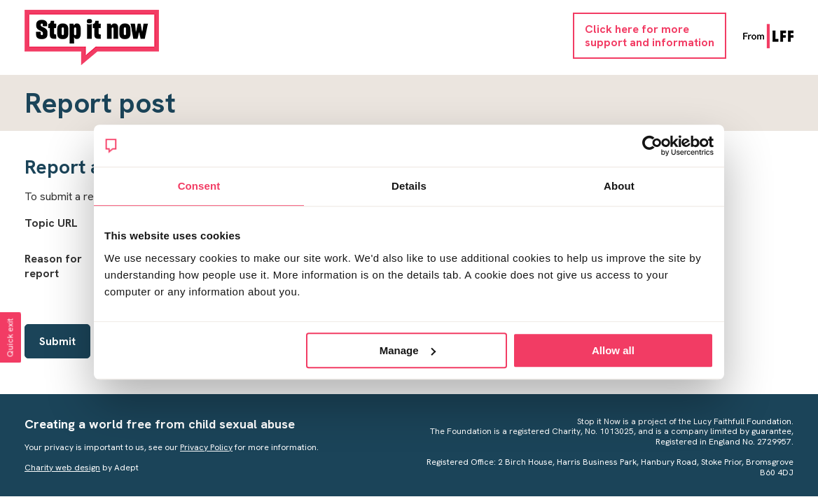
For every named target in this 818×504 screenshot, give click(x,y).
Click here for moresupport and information (650, 36)
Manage (408, 350)
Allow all (613, 350)
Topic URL (51, 223)
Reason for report (53, 266)
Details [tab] (409, 186)
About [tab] (619, 186)
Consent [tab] (199, 186)
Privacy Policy (206, 447)
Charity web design (62, 468)
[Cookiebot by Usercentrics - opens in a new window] (652, 146)
